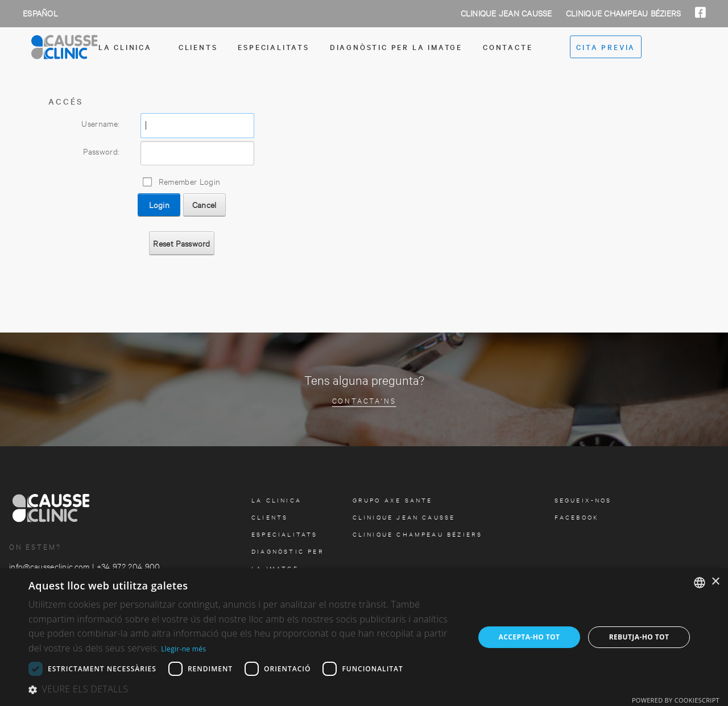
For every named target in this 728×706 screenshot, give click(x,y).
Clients (198, 47)
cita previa (606, 47)
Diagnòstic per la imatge (396, 47)
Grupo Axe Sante (393, 500)
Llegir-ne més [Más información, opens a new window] (183, 649)
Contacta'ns (364, 400)
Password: (101, 151)
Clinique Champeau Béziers (625, 13)
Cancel (204, 204)
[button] (245, 690)
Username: (100, 123)
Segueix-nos (583, 500)
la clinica (276, 500)
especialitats (273, 47)
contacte (508, 47)
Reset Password (181, 243)
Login (160, 204)
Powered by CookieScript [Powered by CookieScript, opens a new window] (676, 700)
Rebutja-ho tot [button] (639, 637)
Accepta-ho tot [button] (530, 637)
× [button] (715, 582)
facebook (577, 517)
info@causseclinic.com (49, 566)
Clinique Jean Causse (508, 13)
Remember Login (189, 181)
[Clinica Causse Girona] (85, 47)
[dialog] (364, 637)
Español (40, 13)
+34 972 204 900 (129, 566)
